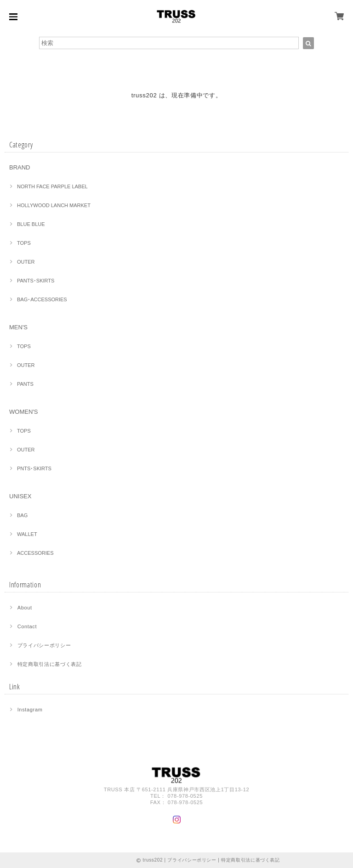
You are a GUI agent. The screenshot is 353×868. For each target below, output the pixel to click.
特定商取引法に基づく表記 (50, 664)
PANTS (25, 384)
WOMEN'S (23, 412)
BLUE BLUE (31, 224)
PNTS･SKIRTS (34, 468)
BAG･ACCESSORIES (42, 299)
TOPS (24, 243)
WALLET (27, 534)
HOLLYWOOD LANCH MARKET (54, 205)
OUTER (26, 262)
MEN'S (18, 327)
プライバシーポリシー (44, 645)
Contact (27, 626)
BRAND (20, 167)
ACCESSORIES (35, 553)
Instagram (30, 710)
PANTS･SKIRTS (36, 281)
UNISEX (20, 496)
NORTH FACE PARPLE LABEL (52, 186)
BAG (22, 515)
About (25, 608)
